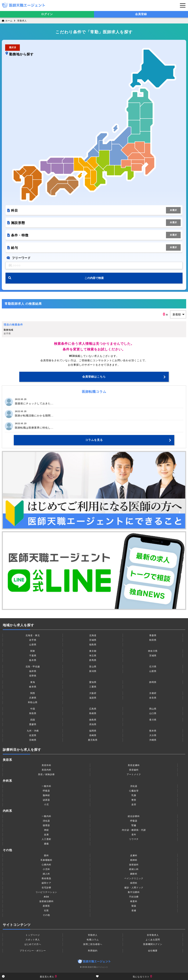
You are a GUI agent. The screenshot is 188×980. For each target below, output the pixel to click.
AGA (46, 897)
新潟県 (93, 671)
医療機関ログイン (153, 944)
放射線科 (134, 865)
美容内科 (46, 770)
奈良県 (153, 698)
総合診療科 (134, 816)
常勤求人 (22, 21)
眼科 (46, 855)
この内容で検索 (94, 278)
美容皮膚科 (134, 765)
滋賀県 (93, 698)
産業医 (46, 906)
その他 (46, 915)
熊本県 (153, 731)
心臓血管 (134, 791)
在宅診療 (46, 888)
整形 (134, 800)
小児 (46, 805)
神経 (46, 830)
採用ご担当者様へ (93, 944)
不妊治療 (134, 897)
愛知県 (93, 682)
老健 (134, 910)
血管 (134, 805)
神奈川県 (153, 651)
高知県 (93, 724)
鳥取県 (33, 713)
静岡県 (153, 682)
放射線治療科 (46, 901)
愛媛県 (33, 724)
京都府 (153, 693)
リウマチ (134, 839)
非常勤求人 (153, 935)
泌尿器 (46, 800)
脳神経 (46, 795)
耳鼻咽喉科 (46, 860)
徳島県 (93, 720)
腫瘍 (46, 844)
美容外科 (46, 765)
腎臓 (134, 825)
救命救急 (46, 878)
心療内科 (46, 865)
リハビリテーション (46, 892)
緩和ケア (46, 883)
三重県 (93, 687)
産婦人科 (134, 869)
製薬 (134, 906)
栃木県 (33, 660)
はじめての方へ (33, 944)
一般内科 (46, 816)
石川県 (153, 667)
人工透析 (46, 839)
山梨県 (153, 671)
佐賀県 (33, 735)
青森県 (153, 635)
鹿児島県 (93, 740)
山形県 (33, 645)
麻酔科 (134, 874)
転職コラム (93, 940)
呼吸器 (46, 791)
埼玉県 (93, 656)
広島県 (93, 709)
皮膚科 (134, 855)
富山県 (93, 667)
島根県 (93, 713)
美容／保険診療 (46, 774)
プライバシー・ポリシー (33, 951)
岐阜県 (33, 687)
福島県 (93, 645)
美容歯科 (134, 770)
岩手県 (33, 640)
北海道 (93, 635)
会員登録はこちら (94, 377)
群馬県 (93, 660)
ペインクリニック (134, 878)
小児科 (46, 869)
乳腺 (134, 795)
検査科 (134, 901)
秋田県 (153, 640)
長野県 (33, 676)
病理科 (134, 883)
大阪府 (93, 693)
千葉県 (33, 656)
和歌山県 (33, 702)
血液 (46, 835)
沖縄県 (153, 740)
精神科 (134, 860)
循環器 (46, 825)
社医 (46, 910)
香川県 (153, 720)
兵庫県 (33, 698)
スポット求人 (33, 940)
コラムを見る (94, 440)
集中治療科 (134, 892)
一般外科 (46, 786)
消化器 (134, 786)
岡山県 (153, 709)
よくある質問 (153, 940)
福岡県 (93, 731)
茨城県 (153, 656)
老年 (134, 835)
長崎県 (93, 735)
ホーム (7, 21)
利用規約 (93, 951)
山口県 (153, 713)
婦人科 (46, 874)
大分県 (153, 735)
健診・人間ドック (134, 888)
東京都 (93, 651)
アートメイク (134, 774)
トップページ (33, 935)
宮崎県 (33, 740)
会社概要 (153, 951)
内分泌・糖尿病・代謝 (134, 830)
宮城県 (93, 640)
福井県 (33, 671)
